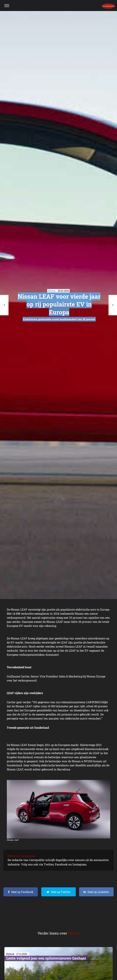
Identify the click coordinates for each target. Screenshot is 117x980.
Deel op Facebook (22, 892)
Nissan (74, 933)
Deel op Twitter (61, 892)
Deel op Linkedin (98, 892)
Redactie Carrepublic (22, 856)
